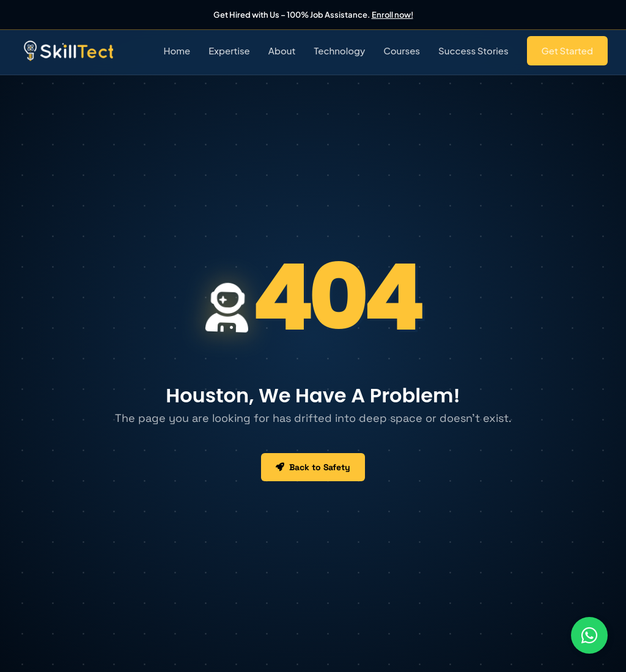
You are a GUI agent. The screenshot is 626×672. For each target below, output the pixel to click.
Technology (339, 50)
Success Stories (473, 50)
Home (177, 50)
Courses (402, 50)
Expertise (229, 50)
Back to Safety (313, 467)
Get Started (567, 50)
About (282, 50)
